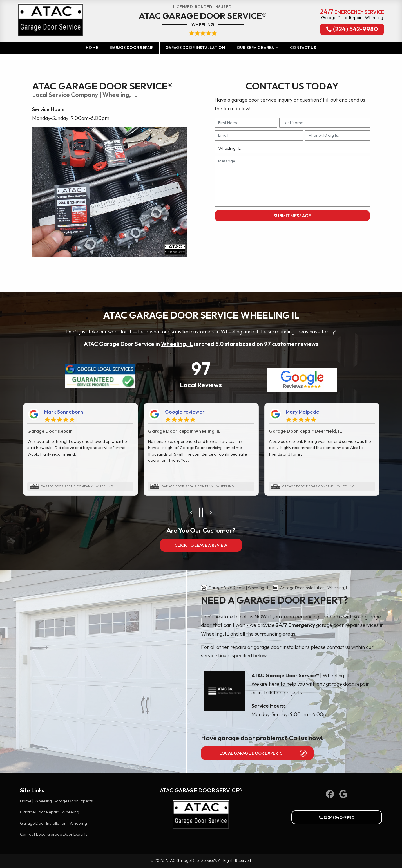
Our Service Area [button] (256, 48)
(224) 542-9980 (352, 30)
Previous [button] (191, 512)
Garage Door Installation (195, 48)
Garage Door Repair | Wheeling (50, 812)
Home (95, 47)
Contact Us (303, 48)
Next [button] (211, 512)
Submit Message (292, 216)
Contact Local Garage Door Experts (54, 834)
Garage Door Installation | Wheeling (53, 823)
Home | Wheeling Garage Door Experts (56, 801)
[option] (80, 449)
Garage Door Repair (132, 48)
